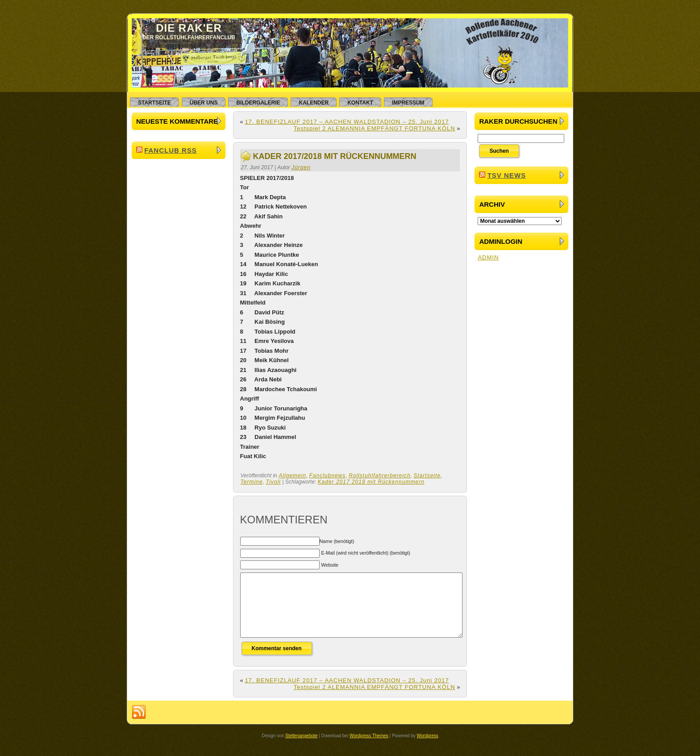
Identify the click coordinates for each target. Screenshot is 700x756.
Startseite (427, 476)
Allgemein (292, 476)
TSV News (507, 175)
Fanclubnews (328, 476)
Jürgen (301, 167)
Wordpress (428, 749)
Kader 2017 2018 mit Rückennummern (371, 482)
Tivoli (273, 482)
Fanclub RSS (171, 150)
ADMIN (488, 257)
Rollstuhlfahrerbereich (380, 476)
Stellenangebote (301, 749)
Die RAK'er (189, 28)
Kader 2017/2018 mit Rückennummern (335, 156)
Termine (252, 482)
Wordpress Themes (369, 749)
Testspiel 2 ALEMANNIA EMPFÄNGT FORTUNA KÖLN (375, 128)
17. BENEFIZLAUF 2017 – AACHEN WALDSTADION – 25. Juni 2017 (347, 122)
